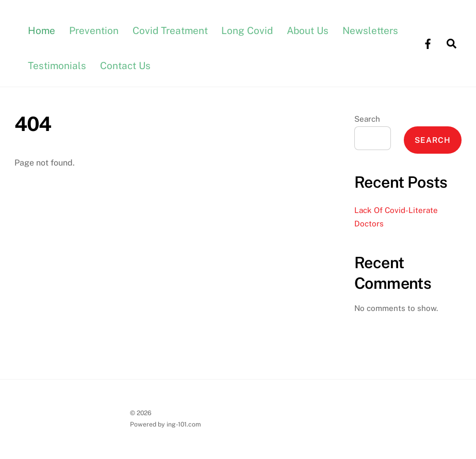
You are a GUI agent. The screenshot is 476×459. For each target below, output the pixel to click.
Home (42, 30)
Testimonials (57, 65)
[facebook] (428, 43)
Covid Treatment (170, 30)
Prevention (94, 30)
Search (367, 119)
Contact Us (125, 65)
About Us (308, 30)
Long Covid (247, 30)
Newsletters (370, 30)
